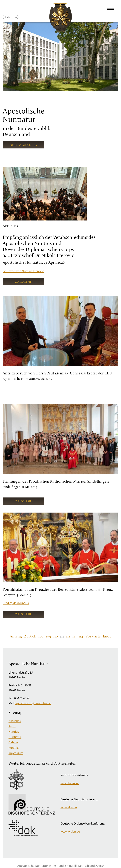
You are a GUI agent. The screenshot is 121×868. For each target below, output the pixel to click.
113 (74, 636)
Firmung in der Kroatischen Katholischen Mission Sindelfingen (56, 481)
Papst (12, 726)
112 (68, 636)
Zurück (30, 636)
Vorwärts (93, 636)
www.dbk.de (69, 807)
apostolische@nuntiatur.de (33, 703)
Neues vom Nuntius (23, 145)
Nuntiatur (15, 737)
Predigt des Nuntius (16, 603)
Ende (107, 636)
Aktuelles (15, 721)
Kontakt (14, 748)
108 (41, 636)
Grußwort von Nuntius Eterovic (23, 271)
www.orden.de (70, 831)
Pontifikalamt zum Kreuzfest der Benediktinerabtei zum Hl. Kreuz (58, 589)
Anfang (16, 636)
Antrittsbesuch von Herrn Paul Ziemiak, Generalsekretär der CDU (57, 373)
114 (81, 636)
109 (48, 636)
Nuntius (14, 732)
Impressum (16, 753)
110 (56, 636)
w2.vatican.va (70, 783)
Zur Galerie (23, 282)
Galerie (13, 742)
